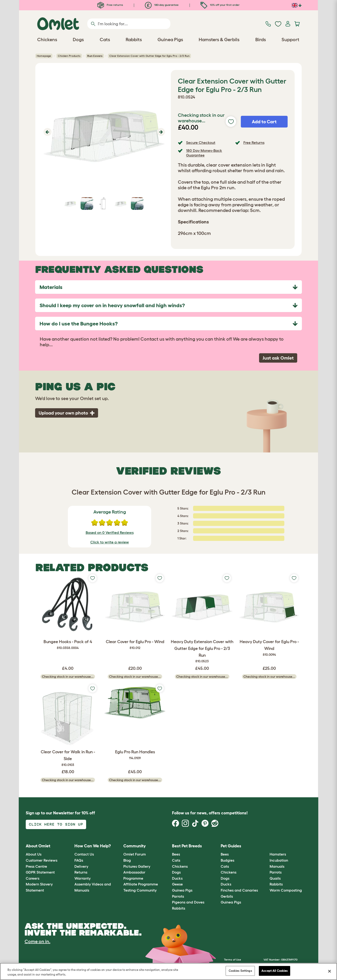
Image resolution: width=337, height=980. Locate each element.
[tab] (168, 287)
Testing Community (140, 890)
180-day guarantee (162, 5)
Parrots (178, 896)
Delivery (81, 866)
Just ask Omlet (278, 358)
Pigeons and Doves (188, 902)
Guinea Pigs (182, 890)
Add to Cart (264, 122)
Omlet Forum (135, 854)
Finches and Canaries (239, 890)
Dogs (176, 872)
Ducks (177, 878)
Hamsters (278, 854)
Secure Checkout (201, 142)
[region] (168, 971)
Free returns (110, 5)
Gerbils (227, 896)
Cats (176, 860)
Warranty (82, 878)
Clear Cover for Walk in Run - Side (68, 758)
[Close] (330, 971)
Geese (177, 884)
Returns (81, 872)
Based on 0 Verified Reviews (110, 532)
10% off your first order (220, 5)
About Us (34, 854)
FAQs (79, 860)
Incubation (279, 860)
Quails (275, 878)
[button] (47, 132)
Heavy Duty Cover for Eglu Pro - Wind (269, 648)
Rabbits (179, 908)
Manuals (277, 866)
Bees (176, 854)
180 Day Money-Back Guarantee (204, 153)
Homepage (44, 56)
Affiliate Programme (141, 884)
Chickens (180, 866)
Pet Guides (231, 846)
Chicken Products (69, 56)
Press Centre (36, 866)
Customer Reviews (42, 860)
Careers (33, 878)
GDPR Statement (40, 872)
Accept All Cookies (275, 971)
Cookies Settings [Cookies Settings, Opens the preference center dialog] (240, 971)
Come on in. (37, 941)
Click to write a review (110, 542)
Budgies (227, 860)
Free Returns (254, 142)
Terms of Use (233, 960)
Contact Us (84, 854)
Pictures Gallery (137, 866)
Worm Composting (286, 890)
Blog (127, 860)
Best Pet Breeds (187, 846)
